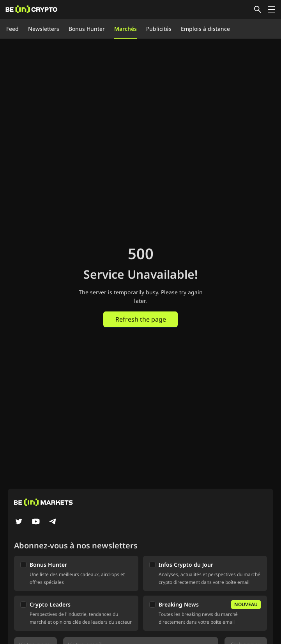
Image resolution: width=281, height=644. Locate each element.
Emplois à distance (205, 29)
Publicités (159, 29)
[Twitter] (19, 522)
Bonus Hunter (87, 29)
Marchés (125, 29)
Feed (12, 29)
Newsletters (44, 29)
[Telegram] (53, 522)
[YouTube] (36, 522)
